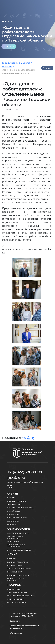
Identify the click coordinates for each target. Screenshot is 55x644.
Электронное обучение (18, 593)
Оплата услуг (13, 514)
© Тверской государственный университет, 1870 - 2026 (23, 615)
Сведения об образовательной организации (24, 627)
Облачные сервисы (16, 599)
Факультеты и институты (19, 533)
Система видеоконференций (20, 596)
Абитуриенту (16, 633)
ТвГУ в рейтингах (15, 505)
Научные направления (18, 562)
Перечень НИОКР (15, 572)
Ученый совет (14, 511)
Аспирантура (13, 542)
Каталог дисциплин (16, 602)
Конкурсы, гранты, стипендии (16, 580)
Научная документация (18, 575)
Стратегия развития (16, 501)
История (11, 498)
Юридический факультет (16, 63)
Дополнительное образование (15, 537)
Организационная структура (20, 508)
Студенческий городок (18, 518)
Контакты (12, 524)
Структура (12, 559)
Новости (9, 46)
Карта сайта (15, 621)
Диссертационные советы (19, 569)
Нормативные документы (19, 550)
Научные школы (15, 565)
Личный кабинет (15, 589)
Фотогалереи (13, 521)
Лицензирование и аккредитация (16, 546)
